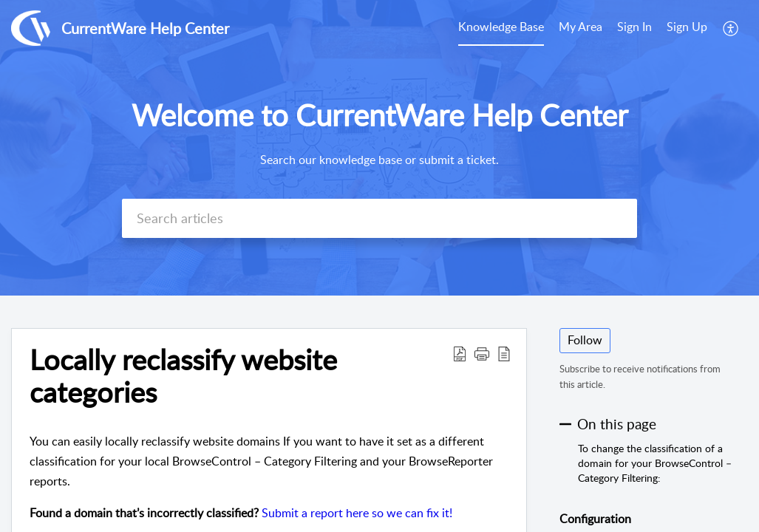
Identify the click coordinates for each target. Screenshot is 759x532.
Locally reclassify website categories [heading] (183, 376)
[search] (380, 218)
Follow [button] (585, 340)
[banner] (379, 148)
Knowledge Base (501, 27)
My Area (581, 27)
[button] (731, 28)
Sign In (634, 27)
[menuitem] (501, 28)
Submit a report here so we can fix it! (357, 513)
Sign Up (687, 27)
